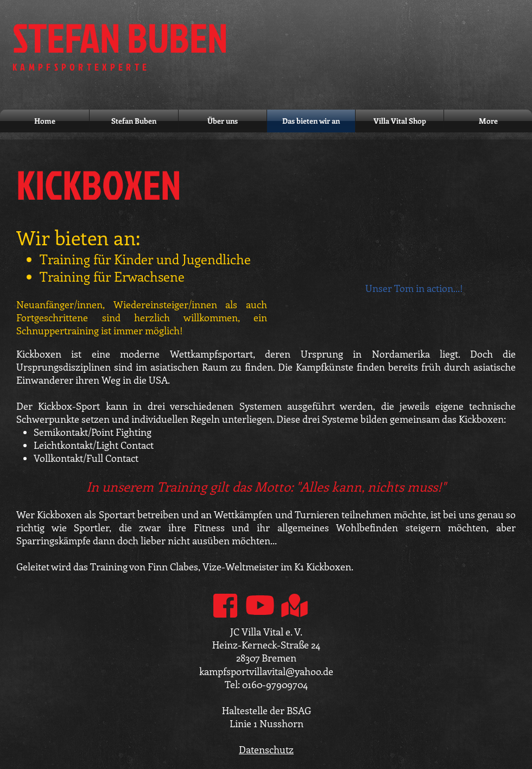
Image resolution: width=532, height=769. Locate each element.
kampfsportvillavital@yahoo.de (266, 671)
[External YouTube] (422, 215)
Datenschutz (266, 749)
